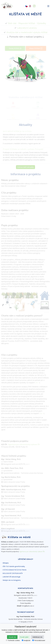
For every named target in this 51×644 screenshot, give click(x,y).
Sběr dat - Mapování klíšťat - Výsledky (27, 26)
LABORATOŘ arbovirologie (12, 577)
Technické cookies (13, 640)
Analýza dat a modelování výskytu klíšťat (27, 35)
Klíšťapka (6, 563)
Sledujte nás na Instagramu (12, 580)
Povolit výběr (24, 637)
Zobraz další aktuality (25, 169)
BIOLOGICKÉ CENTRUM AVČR (13, 573)
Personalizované (39, 640)
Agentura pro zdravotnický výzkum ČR (24, 446)
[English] (30, 6)
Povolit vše (12, 637)
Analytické (26, 640)
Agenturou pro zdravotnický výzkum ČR (32, 552)
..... (42, 145)
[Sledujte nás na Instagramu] (34, 6)
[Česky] (27, 6)
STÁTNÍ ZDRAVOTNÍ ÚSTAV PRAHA (15, 570)
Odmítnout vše (37, 637)
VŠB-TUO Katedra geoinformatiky (14, 566)
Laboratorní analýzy (27, 30)
